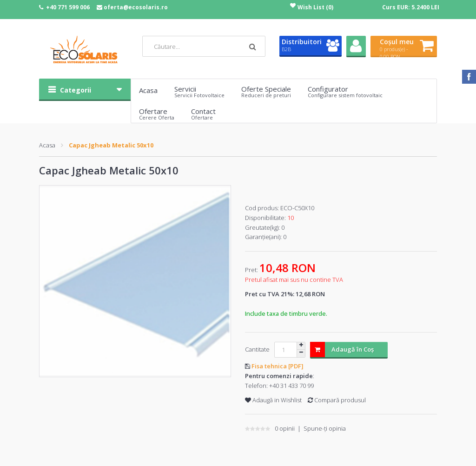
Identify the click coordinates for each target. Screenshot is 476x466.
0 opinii (285, 428)
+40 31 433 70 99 (291, 386)
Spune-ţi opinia (325, 428)
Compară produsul (337, 400)
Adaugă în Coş (342, 349)
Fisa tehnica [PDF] (278, 366)
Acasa (47, 145)
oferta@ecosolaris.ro (136, 7)
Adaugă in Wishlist (273, 400)
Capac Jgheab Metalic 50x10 (111, 145)
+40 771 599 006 (68, 7)
